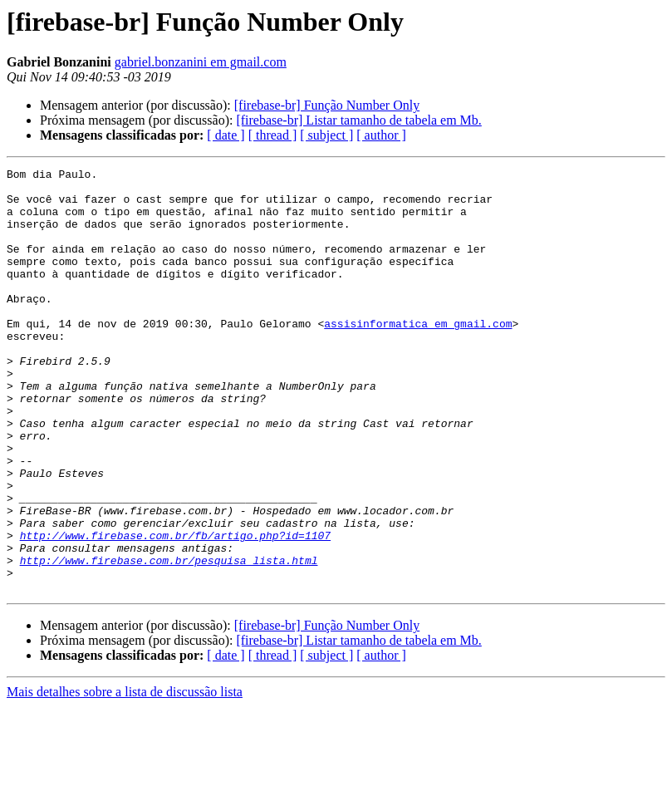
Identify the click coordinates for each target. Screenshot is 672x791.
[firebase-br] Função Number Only (327, 105)
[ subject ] (326, 135)
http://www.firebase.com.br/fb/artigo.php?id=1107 (175, 610)
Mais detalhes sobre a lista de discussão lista (125, 776)
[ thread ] (273, 135)
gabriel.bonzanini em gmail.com (201, 62)
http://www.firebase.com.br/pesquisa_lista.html (169, 640)
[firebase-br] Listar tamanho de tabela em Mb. (358, 120)
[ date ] (226, 135)
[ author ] (381, 135)
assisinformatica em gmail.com (418, 356)
